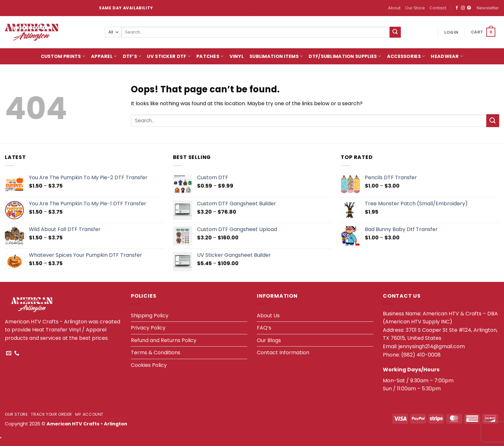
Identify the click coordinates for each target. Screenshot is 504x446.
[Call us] (17, 353)
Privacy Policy (148, 328)
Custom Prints (63, 56)
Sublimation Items (276, 56)
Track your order (51, 414)
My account (89, 414)
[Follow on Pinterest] (469, 8)
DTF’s (132, 56)
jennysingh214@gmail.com (432, 346)
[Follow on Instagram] (463, 8)
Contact (438, 8)
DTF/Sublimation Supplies (345, 56)
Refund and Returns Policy (164, 340)
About (394, 8)
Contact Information (283, 353)
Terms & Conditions (156, 353)
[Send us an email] (9, 353)
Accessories (406, 56)
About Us (268, 316)
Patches (210, 56)
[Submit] (395, 32)
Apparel (104, 56)
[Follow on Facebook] (457, 8)
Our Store (415, 8)
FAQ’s (264, 328)
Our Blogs (269, 340)
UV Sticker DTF (169, 56)
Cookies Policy (149, 365)
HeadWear (447, 56)
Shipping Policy (150, 316)
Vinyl (237, 56)
